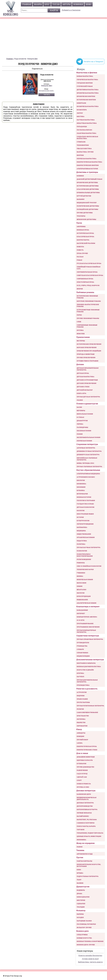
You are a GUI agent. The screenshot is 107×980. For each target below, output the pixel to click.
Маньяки (81, 199)
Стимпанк (81, 142)
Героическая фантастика (87, 80)
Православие (82, 699)
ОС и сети (81, 620)
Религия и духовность (87, 689)
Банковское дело (84, 794)
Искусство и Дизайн (85, 670)
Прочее (80, 857)
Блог (47, 4)
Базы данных (82, 610)
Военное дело (82, 931)
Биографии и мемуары (86, 663)
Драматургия (82, 421)
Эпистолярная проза (85, 282)
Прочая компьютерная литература (86, 631)
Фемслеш (81, 334)
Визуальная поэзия (85, 414)
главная (27, 4)
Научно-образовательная (88, 470)
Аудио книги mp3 (90, 959)
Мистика (81, 116)
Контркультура (83, 240)
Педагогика (82, 541)
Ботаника (81, 490)
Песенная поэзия (84, 431)
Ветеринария (82, 494)
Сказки (80, 400)
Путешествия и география (87, 361)
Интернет (81, 613)
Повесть (80, 250)
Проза (79, 223)
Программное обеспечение (88, 627)
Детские (80, 364)
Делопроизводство (85, 806)
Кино (79, 870)
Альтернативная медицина (88, 474)
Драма (79, 894)
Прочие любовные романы (88, 318)
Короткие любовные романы (89, 301)
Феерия (80, 289)
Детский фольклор (85, 390)
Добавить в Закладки (71, 10)
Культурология (83, 521)
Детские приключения (86, 383)
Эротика (80, 330)
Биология (81, 480)
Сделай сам (82, 777)
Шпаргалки (81, 590)
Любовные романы (85, 292)
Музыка (80, 873)
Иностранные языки (85, 514)
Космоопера (82, 110)
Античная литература (86, 448)
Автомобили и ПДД (85, 854)
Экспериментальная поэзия (88, 437)
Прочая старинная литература (89, 467)
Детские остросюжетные (87, 380)
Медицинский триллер (87, 203)
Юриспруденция (84, 596)
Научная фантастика (86, 120)
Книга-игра (81, 393)
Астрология (82, 692)
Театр (79, 880)
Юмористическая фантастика (89, 162)
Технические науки (85, 569)
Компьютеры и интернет (88, 606)
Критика (80, 673)
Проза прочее (82, 253)
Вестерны (81, 341)
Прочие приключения (86, 358)
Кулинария (81, 764)
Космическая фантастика (88, 106)
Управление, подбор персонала (90, 833)
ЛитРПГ (80, 113)
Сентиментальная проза (87, 272)
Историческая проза (85, 233)
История (80, 517)
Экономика (81, 840)
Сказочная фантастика (86, 133)
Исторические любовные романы (47, 91)
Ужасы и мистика (84, 149)
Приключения (83, 337)
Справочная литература (88, 636)
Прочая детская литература (88, 397)
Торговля (81, 830)
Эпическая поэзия (84, 441)
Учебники (81, 573)
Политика (81, 544)
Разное (80, 847)
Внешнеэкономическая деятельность (87, 798)
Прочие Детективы (85, 213)
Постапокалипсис (84, 130)
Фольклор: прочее (84, 927)
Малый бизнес (83, 816)
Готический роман (85, 86)
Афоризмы (81, 227)
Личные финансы (84, 813)
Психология (82, 551)
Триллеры (81, 216)
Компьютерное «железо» (87, 617)
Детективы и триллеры (87, 172)
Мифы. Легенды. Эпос (85, 463)
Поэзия (80, 434)
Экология (81, 593)
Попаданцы (82, 127)
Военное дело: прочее (86, 945)
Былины (80, 914)
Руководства (82, 646)
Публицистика (83, 685)
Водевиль (81, 890)
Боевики (80, 176)
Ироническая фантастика (88, 93)
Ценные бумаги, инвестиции (89, 836)
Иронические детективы (87, 182)
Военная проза (83, 230)
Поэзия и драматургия (87, 404)
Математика (82, 527)
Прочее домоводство (85, 767)
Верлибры (81, 411)
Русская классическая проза (89, 263)
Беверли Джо (47, 86)
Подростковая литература (88, 876)
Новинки (78, 4)
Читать (47, 95)
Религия (80, 709)
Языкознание (82, 600)
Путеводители (83, 643)
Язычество (81, 722)
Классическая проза (85, 237)
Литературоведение (85, 524)
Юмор (79, 729)
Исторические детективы (88, 186)
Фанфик (80, 883)
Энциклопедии (83, 656)
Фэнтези (80, 155)
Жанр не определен (85, 843)
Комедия (80, 736)
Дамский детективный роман (89, 179)
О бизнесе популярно (86, 823)
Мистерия (81, 900)
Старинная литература (87, 444)
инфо (89, 4)
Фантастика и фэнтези (87, 73)
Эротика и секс (83, 787)
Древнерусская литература (88, 455)
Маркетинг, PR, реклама (87, 820)
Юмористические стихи (87, 750)
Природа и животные (86, 354)
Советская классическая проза (90, 275)
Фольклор (81, 910)
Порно (79, 315)
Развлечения (82, 770)
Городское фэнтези (85, 83)
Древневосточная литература (89, 451)
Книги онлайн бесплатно (90, 955)
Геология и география (86, 500)
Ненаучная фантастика (87, 123)
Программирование (85, 624)
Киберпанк (81, 103)
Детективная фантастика (88, 90)
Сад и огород (82, 774)
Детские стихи (83, 387)
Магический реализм (86, 243)
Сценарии (81, 904)
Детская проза (83, 373)
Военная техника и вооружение (90, 941)
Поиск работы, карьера (86, 826)
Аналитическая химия (86, 603)
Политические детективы (88, 206)
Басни (79, 407)
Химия (80, 586)
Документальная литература (90, 660)
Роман (79, 260)
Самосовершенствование (87, 712)
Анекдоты (81, 733)
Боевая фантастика (85, 76)
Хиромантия (82, 726)
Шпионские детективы (86, 219)
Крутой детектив (84, 196)
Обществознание (84, 534)
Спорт (79, 780)
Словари (80, 649)
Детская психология (85, 507)
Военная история (84, 497)
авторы (66, 4)
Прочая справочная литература (90, 639)
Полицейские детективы (87, 209)
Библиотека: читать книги (90, 962)
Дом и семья (82, 753)
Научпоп (80, 677)
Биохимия (81, 487)
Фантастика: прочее (85, 152)
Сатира (80, 743)
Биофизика (81, 484)
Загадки (80, 917)
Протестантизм (83, 702)
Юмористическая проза (87, 746)
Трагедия (81, 907)
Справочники (82, 653)
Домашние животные (86, 757)
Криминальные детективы (88, 193)
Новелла (80, 247)
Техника (80, 850)
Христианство (83, 716)
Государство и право (85, 504)
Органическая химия (86, 537)
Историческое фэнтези (86, 100)
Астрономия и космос (86, 477)
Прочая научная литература (89, 547)
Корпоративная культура (87, 809)
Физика (80, 576)
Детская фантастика (85, 377)
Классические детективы (88, 189)
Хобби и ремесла (84, 784)
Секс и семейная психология (89, 566)
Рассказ (80, 257)
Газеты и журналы (84, 861)
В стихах (80, 417)
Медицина (81, 531)
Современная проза (85, 279)
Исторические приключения (89, 344)
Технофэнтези (83, 145)
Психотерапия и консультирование (85, 555)
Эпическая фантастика (87, 159)
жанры (38, 4)
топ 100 (56, 4)
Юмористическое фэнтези (88, 165)
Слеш (79, 322)
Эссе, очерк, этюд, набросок (88, 285)
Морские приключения (87, 347)
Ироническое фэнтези (86, 96)
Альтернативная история (87, 169)
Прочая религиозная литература (90, 706)
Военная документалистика (89, 667)
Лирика (80, 424)
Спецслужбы (82, 935)
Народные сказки (84, 921)
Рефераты (81, 563)
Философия (81, 583)
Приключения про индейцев (89, 351)
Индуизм (81, 696)
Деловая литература (86, 791)
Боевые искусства (84, 938)
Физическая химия (85, 580)
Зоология (81, 511)
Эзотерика (81, 719)
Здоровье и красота (85, 760)
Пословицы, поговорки (86, 924)
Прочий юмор (82, 740)
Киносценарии (83, 897)
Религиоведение (84, 559)
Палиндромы (82, 427)
